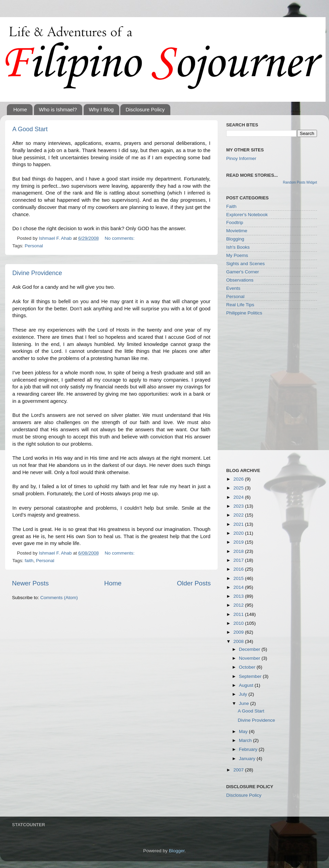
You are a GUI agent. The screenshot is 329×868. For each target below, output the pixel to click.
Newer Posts (30, 583)
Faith (231, 206)
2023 (239, 506)
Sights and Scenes (246, 264)
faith (29, 561)
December (250, 649)
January (248, 759)
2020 (239, 533)
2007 (239, 770)
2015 (239, 578)
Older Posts (194, 583)
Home (20, 109)
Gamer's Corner (243, 272)
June (245, 703)
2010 (239, 623)
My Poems (237, 255)
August (247, 685)
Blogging (235, 239)
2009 (239, 632)
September (251, 676)
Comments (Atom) (59, 598)
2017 (239, 560)
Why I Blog (101, 109)
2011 (239, 614)
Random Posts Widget (300, 182)
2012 (239, 605)
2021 (239, 524)
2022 (239, 515)
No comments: (119, 238)
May (244, 731)
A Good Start (30, 129)
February (249, 749)
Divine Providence (37, 273)
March (246, 740)
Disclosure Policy (145, 109)
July (244, 694)
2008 (239, 641)
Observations (240, 280)
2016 (239, 569)
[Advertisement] (64, 391)
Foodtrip (235, 222)
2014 (239, 587)
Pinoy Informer (241, 158)
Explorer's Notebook (247, 215)
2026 (239, 479)
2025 (239, 488)
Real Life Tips (240, 305)
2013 (239, 596)
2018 (239, 551)
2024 (239, 497)
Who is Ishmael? (58, 109)
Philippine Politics (244, 313)
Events (233, 288)
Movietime (237, 231)
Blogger (177, 851)
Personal (34, 246)
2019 (239, 542)
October (248, 667)
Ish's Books (238, 247)
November (250, 658)
